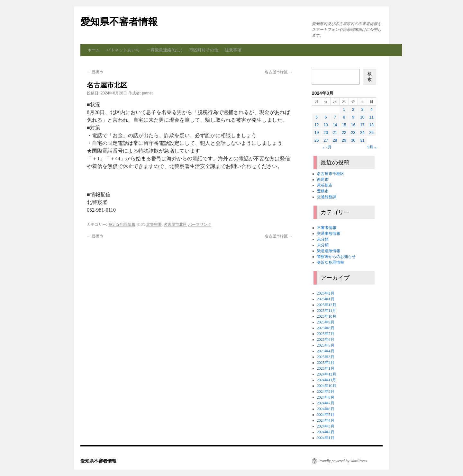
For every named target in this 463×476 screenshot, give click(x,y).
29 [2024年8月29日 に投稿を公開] (344, 140)
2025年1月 (326, 368)
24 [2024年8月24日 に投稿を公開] (362, 133)
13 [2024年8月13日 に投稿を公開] (326, 125)
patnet (147, 93)
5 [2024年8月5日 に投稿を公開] (317, 117)
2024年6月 (326, 409)
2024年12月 (327, 374)
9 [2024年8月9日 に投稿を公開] (353, 117)
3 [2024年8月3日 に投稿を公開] (362, 110)
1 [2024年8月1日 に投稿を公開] (344, 110)
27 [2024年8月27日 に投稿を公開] (326, 140)
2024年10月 (327, 386)
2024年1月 (326, 438)
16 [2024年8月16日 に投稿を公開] (353, 125)
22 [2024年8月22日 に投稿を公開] (344, 133)
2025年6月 (326, 339)
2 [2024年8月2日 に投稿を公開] (353, 110)
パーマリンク (200, 225)
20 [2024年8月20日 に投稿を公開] (326, 133)
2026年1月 (326, 299)
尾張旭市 (325, 185)
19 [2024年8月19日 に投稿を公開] (317, 133)
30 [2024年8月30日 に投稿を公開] (353, 140)
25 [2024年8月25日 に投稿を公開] (372, 133)
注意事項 (233, 50)
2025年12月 (327, 305)
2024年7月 (326, 403)
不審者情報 (327, 228)
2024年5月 (326, 415)
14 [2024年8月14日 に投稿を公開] (335, 125)
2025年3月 (326, 357)
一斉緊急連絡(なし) (164, 50)
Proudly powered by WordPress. (343, 461)
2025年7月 (326, 334)
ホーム (94, 50)
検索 (370, 77)
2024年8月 (326, 397)
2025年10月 (327, 316)
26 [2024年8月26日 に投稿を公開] (317, 140)
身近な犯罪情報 (122, 225)
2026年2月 (326, 293)
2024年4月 (326, 420)
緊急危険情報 (329, 251)
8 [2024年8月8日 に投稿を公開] (344, 117)
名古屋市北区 (175, 225)
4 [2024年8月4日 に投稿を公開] (372, 110)
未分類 (323, 239)
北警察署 (154, 225)
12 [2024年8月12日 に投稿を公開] (317, 125)
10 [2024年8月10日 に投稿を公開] (362, 117)
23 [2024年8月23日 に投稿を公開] (353, 133)
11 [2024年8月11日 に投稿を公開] (372, 117)
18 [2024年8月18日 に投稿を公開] (372, 125)
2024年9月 (326, 392)
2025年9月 (326, 322)
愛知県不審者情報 (119, 22)
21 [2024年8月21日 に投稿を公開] (335, 133)
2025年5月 (326, 345)
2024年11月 (327, 380)
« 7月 (327, 147)
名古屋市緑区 (279, 72)
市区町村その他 (204, 50)
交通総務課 (327, 197)
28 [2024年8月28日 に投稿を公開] (335, 140)
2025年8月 (326, 328)
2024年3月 (326, 426)
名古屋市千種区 (331, 174)
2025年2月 (326, 363)
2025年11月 (327, 311)
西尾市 (323, 180)
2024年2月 (326, 432)
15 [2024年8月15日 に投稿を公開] (344, 125)
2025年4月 (326, 351)
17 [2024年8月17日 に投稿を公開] (362, 125)
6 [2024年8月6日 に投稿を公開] (326, 117)
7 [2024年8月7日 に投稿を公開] (335, 117)
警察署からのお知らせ (336, 257)
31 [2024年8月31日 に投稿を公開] (362, 140)
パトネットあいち (123, 50)
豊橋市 (95, 72)
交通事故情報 (329, 234)
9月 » (372, 147)
